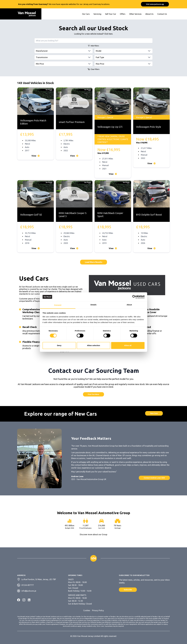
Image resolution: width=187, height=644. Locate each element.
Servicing (97, 14)
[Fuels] (123, 57)
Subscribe (128, 590)
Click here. (109, 34)
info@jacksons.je (29, 591)
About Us (149, 14)
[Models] (123, 51)
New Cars (154, 413)
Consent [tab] (58, 305)
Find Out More (94, 394)
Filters (93, 46)
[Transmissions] (64, 57)
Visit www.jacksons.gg (155, 4)
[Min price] (64, 64)
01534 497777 (28, 585)
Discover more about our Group (93, 534)
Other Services (135, 14)
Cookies (87, 610)
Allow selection (93, 345)
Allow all (128, 345)
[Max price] (123, 64)
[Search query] (93, 41)
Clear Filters (94, 69)
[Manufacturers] (64, 51)
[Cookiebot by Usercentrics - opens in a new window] (134, 297)
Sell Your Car (111, 14)
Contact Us (162, 14)
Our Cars (86, 14)
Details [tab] (93, 305)
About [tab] (129, 305)
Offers (123, 14)
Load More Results (94, 262)
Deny (59, 345)
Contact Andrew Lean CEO (154, 478)
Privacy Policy (98, 610)
